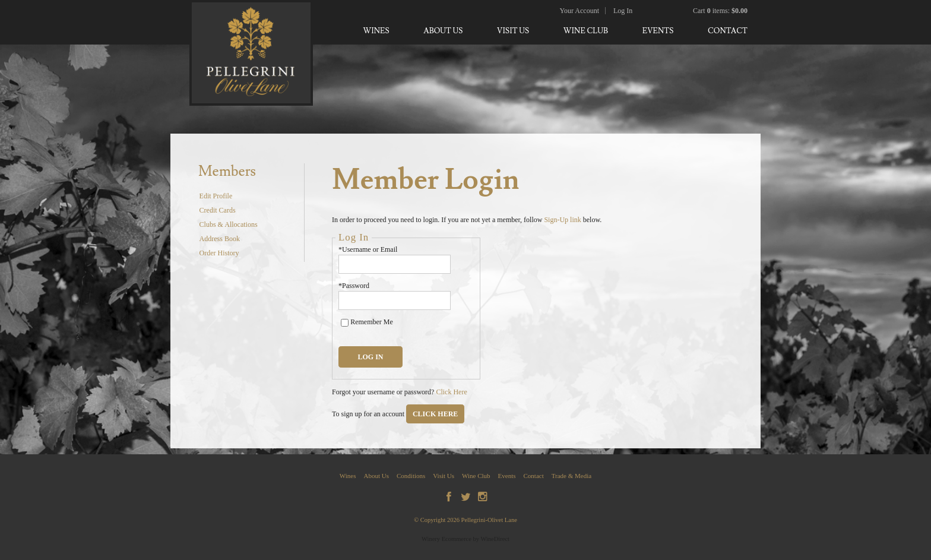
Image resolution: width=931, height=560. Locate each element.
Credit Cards (218, 210)
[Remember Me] (345, 323)
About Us (443, 31)
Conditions (411, 476)
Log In (623, 11)
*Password (354, 286)
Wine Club (586, 31)
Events (658, 31)
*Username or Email (368, 249)
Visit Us (513, 31)
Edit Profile (216, 196)
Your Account (579, 11)
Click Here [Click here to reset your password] (451, 392)
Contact (728, 31)
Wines (376, 31)
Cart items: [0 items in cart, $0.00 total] (720, 11)
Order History (219, 253)
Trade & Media (571, 476)
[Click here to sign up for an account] (435, 414)
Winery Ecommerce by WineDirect (465, 539)
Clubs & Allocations (229, 224)
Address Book (220, 239)
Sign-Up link (562, 220)
